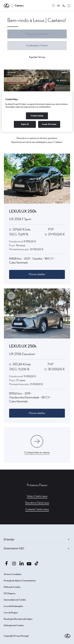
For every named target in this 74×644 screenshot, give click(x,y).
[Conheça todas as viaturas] (37, 445)
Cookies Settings (37, 116)
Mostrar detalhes (37, 274)
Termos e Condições (13, 574)
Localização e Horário (37, 45)
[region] (37, 112)
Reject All (25, 124)
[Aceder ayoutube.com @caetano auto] (29, 563)
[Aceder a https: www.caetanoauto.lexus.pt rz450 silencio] (37, 87)
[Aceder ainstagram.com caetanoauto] (14, 563)
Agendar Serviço (37, 57)
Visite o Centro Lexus (37, 496)
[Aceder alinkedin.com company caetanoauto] (22, 563)
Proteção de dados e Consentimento (20, 581)
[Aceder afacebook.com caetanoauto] (7, 563)
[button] (64, 6)
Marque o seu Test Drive (37, 34)
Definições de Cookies (14, 625)
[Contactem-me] (59, 6)
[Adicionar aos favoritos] (11, 161)
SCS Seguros (10, 593)
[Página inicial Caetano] (14, 6)
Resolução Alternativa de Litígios (18, 619)
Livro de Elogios (11, 613)
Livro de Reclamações (13, 606)
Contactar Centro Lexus (37, 509)
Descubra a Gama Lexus (37, 503)
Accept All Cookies (49, 124)
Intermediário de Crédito (15, 600)
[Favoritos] (53, 6)
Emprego (37, 539)
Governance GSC (37, 549)
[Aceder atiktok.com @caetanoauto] (37, 563)
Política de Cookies (12, 587)
